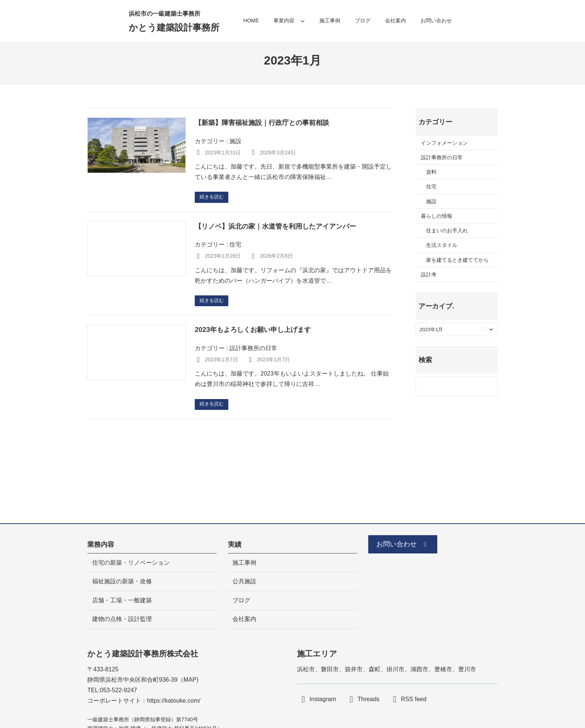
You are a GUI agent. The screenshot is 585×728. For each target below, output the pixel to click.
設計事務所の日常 (253, 350)
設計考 (429, 274)
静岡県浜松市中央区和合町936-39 (132, 680)
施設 (235, 141)
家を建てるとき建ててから (457, 260)
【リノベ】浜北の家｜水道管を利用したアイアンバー (275, 227)
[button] (407, 546)
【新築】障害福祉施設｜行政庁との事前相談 (262, 123)
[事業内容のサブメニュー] (303, 21)
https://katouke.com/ (174, 701)
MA (188, 680)
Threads (368, 699)
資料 (431, 172)
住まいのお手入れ (447, 230)
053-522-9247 (119, 690)
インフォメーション (444, 143)
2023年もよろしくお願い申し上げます (253, 331)
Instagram (323, 699)
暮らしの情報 (437, 216)
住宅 (235, 245)
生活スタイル (442, 245)
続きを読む (213, 197)
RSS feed (414, 699)
